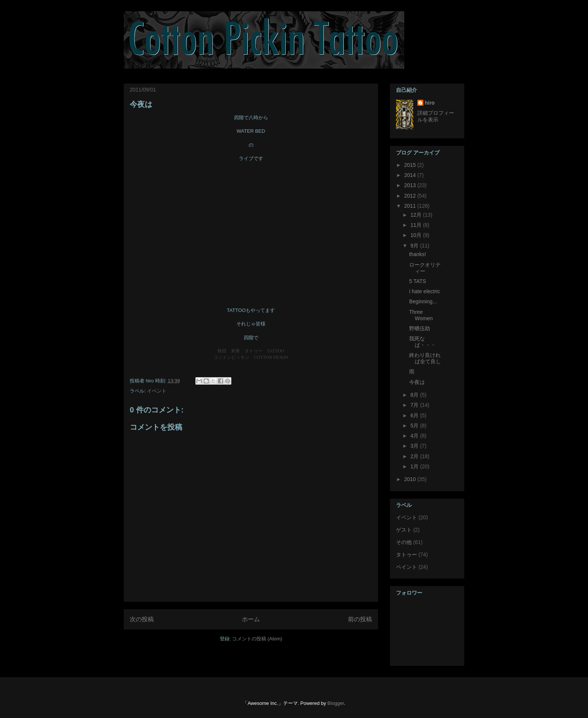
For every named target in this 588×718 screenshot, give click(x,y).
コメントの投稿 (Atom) (257, 639)
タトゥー (406, 555)
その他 (404, 542)
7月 (415, 405)
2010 (411, 479)
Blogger (336, 703)
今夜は (141, 104)
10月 (416, 235)
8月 (415, 395)
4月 (415, 436)
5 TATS (418, 281)
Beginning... (423, 301)
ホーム (251, 619)
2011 (411, 206)
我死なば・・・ (422, 342)
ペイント (406, 567)
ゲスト (404, 530)
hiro (430, 103)
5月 (415, 426)
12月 (416, 215)
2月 (415, 456)
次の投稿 (142, 619)
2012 (411, 196)
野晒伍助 (420, 328)
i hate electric (424, 291)
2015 (411, 165)
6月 (415, 415)
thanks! (418, 254)
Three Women (421, 315)
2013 (411, 185)
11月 (416, 225)
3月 (415, 446)
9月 (415, 246)
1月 (415, 466)
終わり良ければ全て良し (425, 358)
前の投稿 (360, 619)
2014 (411, 175)
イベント (157, 391)
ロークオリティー (425, 268)
